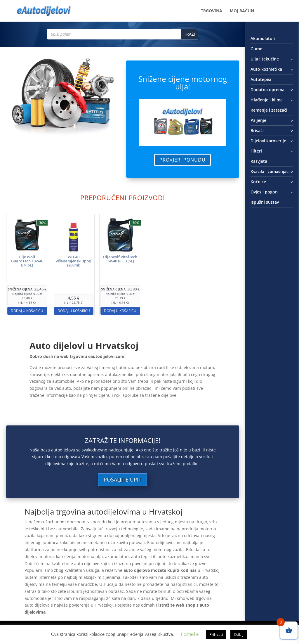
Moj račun (242, 11)
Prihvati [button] (216, 634)
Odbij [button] (239, 634)
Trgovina (212, 11)
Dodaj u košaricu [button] (27, 311)
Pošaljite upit (122, 479)
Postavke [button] (190, 634)
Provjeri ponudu (182, 160)
